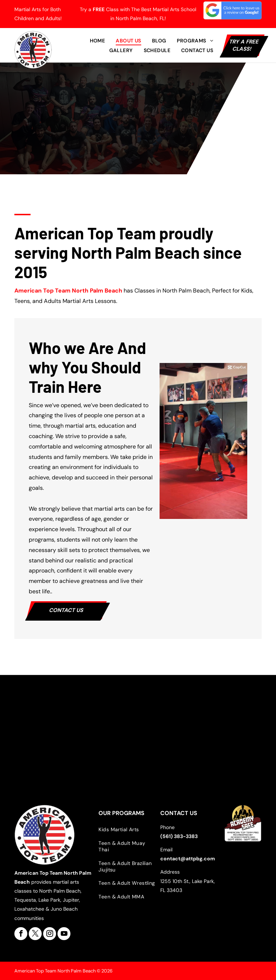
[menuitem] (98, 41)
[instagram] (50, 934)
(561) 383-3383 (179, 836)
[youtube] (64, 934)
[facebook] (21, 934)
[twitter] (35, 934)
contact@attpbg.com (188, 859)
